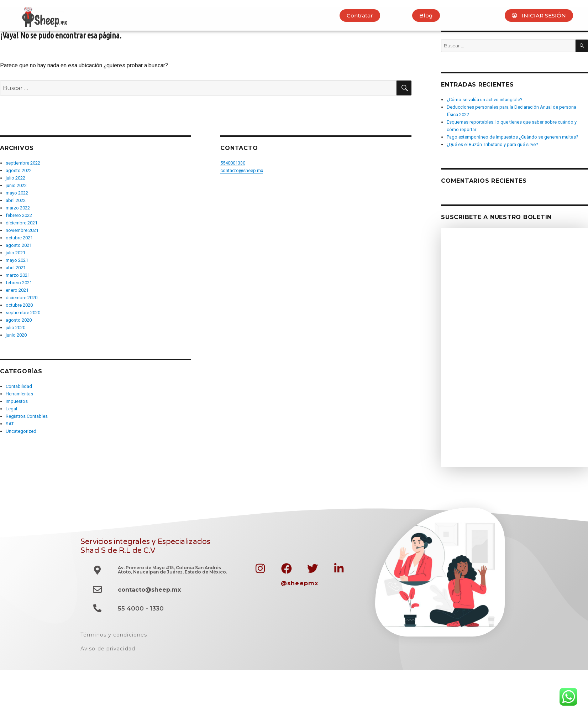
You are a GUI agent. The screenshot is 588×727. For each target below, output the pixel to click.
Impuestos (17, 401)
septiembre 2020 (23, 313)
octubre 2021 (19, 238)
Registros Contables (27, 416)
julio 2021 (15, 253)
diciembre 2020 (22, 298)
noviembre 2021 (22, 230)
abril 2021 (16, 268)
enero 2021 (17, 290)
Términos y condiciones (114, 635)
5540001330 (233, 163)
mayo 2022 (17, 193)
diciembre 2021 (22, 223)
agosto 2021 (19, 245)
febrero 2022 (19, 215)
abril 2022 (16, 200)
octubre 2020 (19, 305)
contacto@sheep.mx (242, 170)
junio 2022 (16, 185)
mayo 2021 (17, 260)
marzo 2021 (18, 275)
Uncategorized (21, 431)
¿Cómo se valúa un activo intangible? (485, 100)
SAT (10, 424)
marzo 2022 (18, 208)
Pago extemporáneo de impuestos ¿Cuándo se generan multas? (513, 137)
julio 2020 (15, 328)
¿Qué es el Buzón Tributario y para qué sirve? (492, 144)
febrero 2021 (19, 283)
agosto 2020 (19, 320)
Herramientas (19, 394)
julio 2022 (15, 178)
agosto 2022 (19, 170)
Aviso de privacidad (108, 649)
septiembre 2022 (23, 163)
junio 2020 (16, 335)
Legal (11, 409)
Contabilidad (19, 386)
